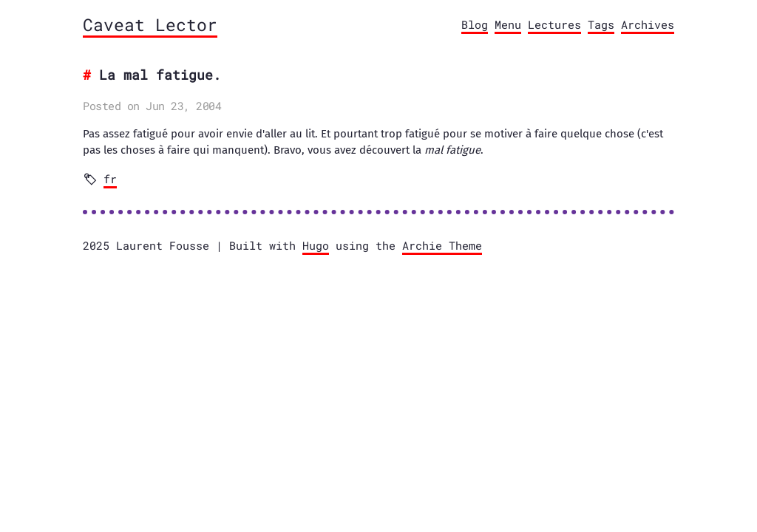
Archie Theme (442, 245)
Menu (508, 24)
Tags (601, 24)
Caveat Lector (150, 24)
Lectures (554, 24)
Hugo (316, 245)
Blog (475, 24)
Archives (648, 24)
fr (110, 179)
